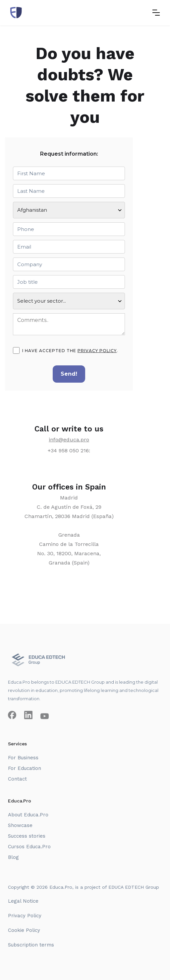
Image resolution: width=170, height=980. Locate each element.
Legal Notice (23, 901)
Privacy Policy (25, 916)
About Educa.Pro (28, 815)
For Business (23, 758)
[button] (156, 13)
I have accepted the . (70, 351)
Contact (17, 779)
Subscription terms (31, 945)
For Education (25, 768)
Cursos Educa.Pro (29, 847)
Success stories (27, 836)
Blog (13, 857)
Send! (69, 374)
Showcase (20, 825)
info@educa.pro (69, 440)
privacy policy (97, 351)
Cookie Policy (24, 930)
